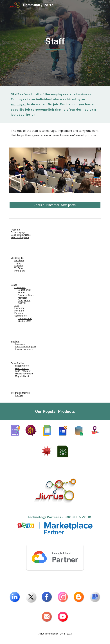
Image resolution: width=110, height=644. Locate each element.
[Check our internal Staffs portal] (55, 205)
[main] (55, 43)
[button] (4, 5)
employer (18, 104)
